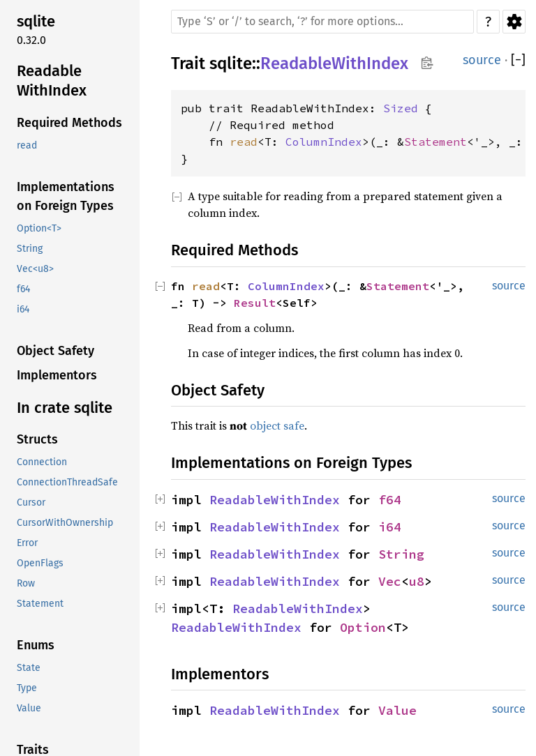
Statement (435, 142)
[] (518, 60)
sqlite (231, 63)
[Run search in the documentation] (322, 22)
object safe (277, 425)
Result (255, 303)
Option (363, 627)
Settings (514, 22)
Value (397, 710)
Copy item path (427, 63)
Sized (401, 108)
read (244, 142)
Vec (390, 581)
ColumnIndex (324, 142)
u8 (417, 581)
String (401, 554)
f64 (390, 500)
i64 (390, 527)
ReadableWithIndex (334, 63)
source (482, 60)
